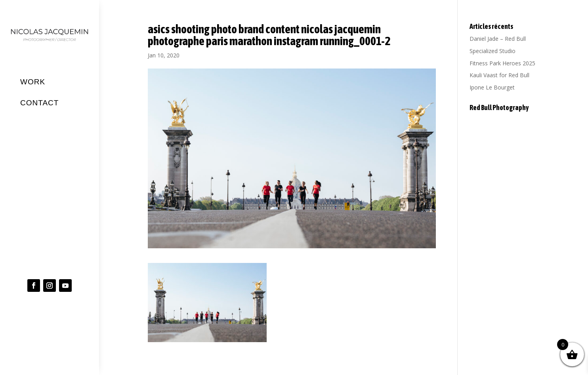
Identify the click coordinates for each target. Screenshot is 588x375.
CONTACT (39, 102)
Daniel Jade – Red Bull (498, 39)
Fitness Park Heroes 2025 (502, 63)
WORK (33, 82)
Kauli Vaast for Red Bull (499, 75)
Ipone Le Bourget (492, 87)
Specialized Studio (493, 51)
